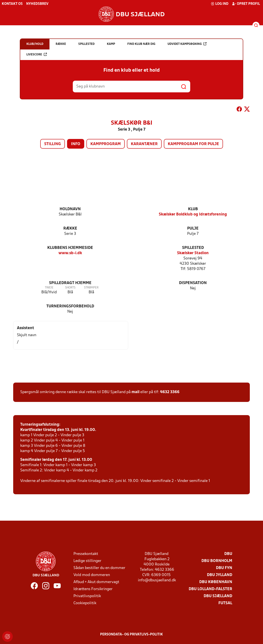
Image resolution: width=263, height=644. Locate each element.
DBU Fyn (224, 568)
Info (76, 144)
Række (70, 229)
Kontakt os (12, 4)
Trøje (49, 288)
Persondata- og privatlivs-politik (131, 635)
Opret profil (246, 4)
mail (135, 392)
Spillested (193, 248)
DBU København (216, 582)
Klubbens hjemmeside (70, 248)
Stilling (53, 144)
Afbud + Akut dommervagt (96, 582)
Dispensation (193, 283)
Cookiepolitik (85, 603)
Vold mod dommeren (92, 575)
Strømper (91, 288)
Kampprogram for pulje (193, 144)
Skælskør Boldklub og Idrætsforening (193, 214)
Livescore (37, 54)
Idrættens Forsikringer (93, 589)
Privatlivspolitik (87, 596)
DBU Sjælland (218, 596)
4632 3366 (170, 392)
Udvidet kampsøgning (187, 44)
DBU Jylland (220, 575)
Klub (193, 209)
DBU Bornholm (217, 561)
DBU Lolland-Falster (210, 589)
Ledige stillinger (87, 561)
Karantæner (144, 144)
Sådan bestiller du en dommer (99, 568)
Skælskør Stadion (193, 253)
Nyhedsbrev (37, 4)
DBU (228, 554)
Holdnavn (70, 209)
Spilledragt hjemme (70, 283)
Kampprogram (106, 144)
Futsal (225, 603)
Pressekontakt (86, 554)
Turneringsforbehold (70, 306)
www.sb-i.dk (70, 253)
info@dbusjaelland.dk (157, 580)
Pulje (193, 229)
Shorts (70, 288)
